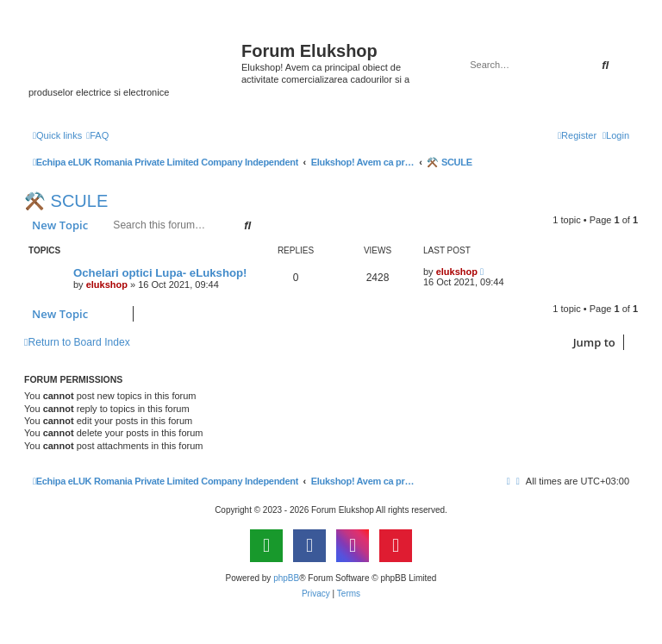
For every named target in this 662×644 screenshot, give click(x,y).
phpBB (286, 578)
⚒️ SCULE (66, 201)
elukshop (107, 284)
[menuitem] (97, 135)
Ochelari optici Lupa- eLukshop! (160, 273)
